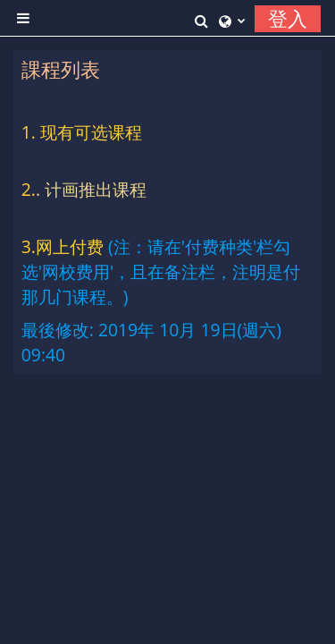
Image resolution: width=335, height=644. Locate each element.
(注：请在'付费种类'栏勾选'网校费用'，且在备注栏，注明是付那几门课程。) (161, 271)
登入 (288, 18)
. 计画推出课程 (91, 189)
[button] (202, 18)
